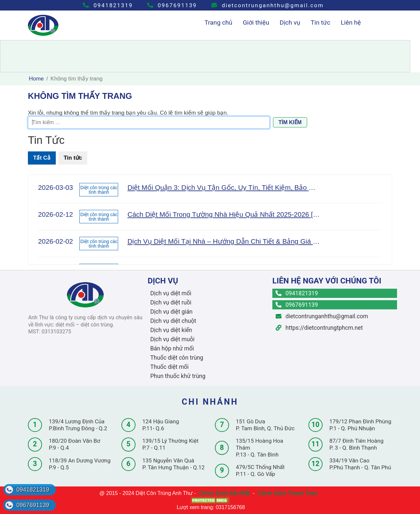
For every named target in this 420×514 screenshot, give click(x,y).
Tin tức (321, 22)
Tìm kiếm (290, 122)
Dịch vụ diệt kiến (171, 330)
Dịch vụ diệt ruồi (171, 302)
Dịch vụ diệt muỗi (172, 339)
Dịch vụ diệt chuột (173, 321)
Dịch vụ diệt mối (171, 293)
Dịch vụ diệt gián (171, 312)
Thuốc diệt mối (169, 367)
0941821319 (108, 5)
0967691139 (172, 5)
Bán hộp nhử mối (172, 348)
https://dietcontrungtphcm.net (319, 328)
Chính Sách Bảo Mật (224, 493)
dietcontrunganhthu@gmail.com (267, 5)
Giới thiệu (256, 22)
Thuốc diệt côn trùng (177, 358)
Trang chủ (218, 22)
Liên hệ (351, 22)
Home (36, 79)
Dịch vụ (290, 22)
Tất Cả (42, 158)
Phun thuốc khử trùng (178, 376)
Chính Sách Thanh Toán (287, 493)
